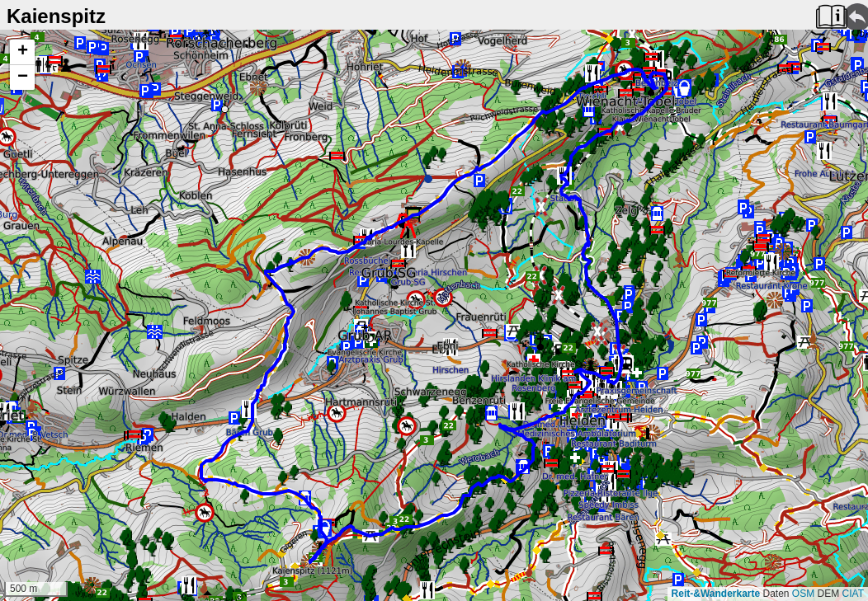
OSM (803, 594)
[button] (22, 52)
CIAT (853, 594)
